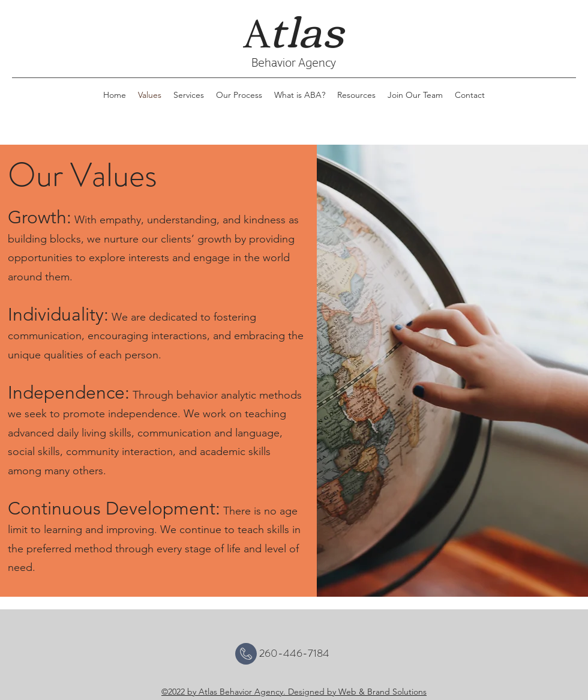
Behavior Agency (294, 62)
